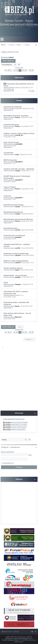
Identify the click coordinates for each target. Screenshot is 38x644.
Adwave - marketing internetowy (25, 640)
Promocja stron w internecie (14, 235)
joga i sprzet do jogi (11, 142)
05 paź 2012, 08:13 (27, 214)
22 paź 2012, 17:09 (10, 199)
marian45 (18, 109)
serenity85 (19, 144)
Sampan (18, 284)
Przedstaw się (9, 89)
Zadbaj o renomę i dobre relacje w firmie (19, 133)
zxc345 (17, 230)
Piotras (18, 117)
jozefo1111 (19, 295)
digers (17, 270)
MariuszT (18, 317)
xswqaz (18, 171)
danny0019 (19, 162)
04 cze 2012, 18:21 (10, 319)
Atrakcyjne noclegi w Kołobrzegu (16, 254)
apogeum (18, 237)
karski (17, 306)
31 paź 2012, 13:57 (27, 126)
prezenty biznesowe (11, 125)
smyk (17, 155)
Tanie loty (7, 196)
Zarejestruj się (15, 447)
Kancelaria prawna (10, 228)
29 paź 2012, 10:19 (26, 155)
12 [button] (23, 70)
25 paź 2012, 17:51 (10, 163)
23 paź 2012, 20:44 (10, 182)
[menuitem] (7, 3)
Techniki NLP (9, 153)
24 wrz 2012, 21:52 (27, 270)
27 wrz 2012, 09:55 (27, 248)
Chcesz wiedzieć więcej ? (13, 268)
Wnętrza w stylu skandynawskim (16, 261)
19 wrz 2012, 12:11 (28, 277)
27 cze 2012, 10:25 (10, 297)
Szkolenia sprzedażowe (13, 107)
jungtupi (18, 277)
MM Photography (10, 160)
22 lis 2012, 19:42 (28, 109)
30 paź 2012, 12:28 (10, 146)
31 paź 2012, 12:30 (10, 137)
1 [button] (11, 70)
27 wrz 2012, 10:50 (10, 239)
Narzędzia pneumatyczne (13, 212)
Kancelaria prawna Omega (13, 205)
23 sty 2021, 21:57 (27, 88)
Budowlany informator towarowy (16, 116)
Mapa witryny (19, 642)
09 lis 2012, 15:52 (27, 117)
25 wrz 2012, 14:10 (28, 263)
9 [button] (14, 70)
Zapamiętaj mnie (8, 463)
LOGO (6, 283)
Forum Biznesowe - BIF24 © (23, 637)
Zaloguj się (5, 447)
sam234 (18, 255)
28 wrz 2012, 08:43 (27, 230)
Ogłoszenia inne (10, 52)
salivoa (18, 88)
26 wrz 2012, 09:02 (28, 255)
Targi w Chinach (10, 187)
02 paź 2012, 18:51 (27, 221)
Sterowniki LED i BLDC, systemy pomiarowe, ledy (16, 292)
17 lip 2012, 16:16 (27, 284)
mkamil (11, 57)
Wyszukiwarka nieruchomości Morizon (18, 219)
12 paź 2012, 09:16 (27, 207)
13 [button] (26, 70)
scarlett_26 (19, 135)
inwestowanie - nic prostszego (15, 275)
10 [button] (17, 70)
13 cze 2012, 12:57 (26, 306)
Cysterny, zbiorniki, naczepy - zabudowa (19, 169)
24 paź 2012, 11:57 (27, 171)
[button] (6, 70)
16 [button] (30, 70)
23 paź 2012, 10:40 (27, 189)
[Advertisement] (19, 503)
